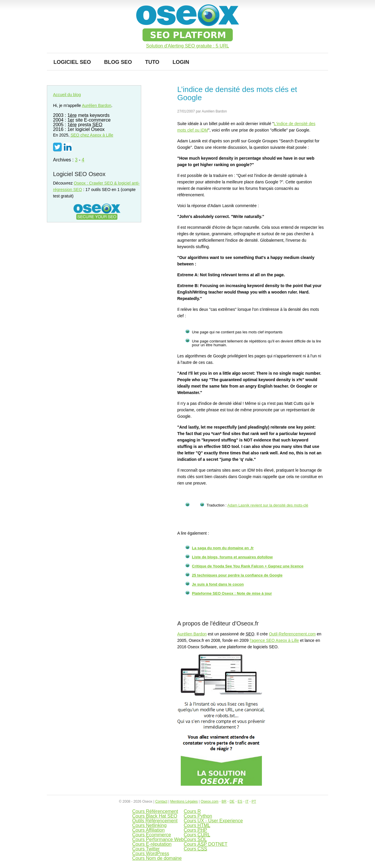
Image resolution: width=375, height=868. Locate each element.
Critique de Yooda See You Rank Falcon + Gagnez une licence (248, 566)
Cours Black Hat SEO (155, 816)
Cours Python (198, 816)
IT (247, 802)
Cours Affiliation (148, 830)
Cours (197, 825)
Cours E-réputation (152, 844)
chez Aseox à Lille (92, 135)
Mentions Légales (184, 802)
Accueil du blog (67, 95)
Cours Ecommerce (151, 835)
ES (240, 802)
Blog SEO (118, 62)
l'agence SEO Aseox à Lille (275, 640)
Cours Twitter (146, 849)
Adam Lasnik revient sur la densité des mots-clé (268, 505)
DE (232, 802)
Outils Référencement (155, 821)
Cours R (192, 811)
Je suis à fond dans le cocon (218, 584)
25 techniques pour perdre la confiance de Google (237, 575)
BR (224, 802)
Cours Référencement (155, 811)
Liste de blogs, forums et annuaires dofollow (232, 557)
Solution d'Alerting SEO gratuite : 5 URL (187, 46)
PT (254, 802)
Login (181, 62)
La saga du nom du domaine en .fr (223, 548)
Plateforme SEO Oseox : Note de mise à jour (232, 593)
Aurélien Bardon (192, 634)
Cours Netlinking (149, 825)
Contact (161, 802)
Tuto (152, 62)
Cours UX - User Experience (213, 821)
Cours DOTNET (206, 844)
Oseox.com (210, 802)
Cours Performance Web (158, 839)
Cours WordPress (151, 853)
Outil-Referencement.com (292, 634)
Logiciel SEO (72, 62)
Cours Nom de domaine (157, 858)
